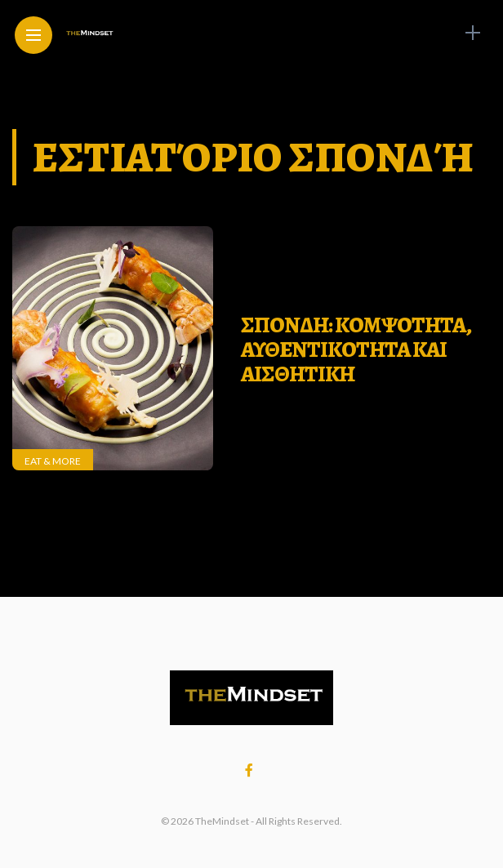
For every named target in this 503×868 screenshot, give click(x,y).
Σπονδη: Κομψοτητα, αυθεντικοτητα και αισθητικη (356, 349)
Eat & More (53, 461)
